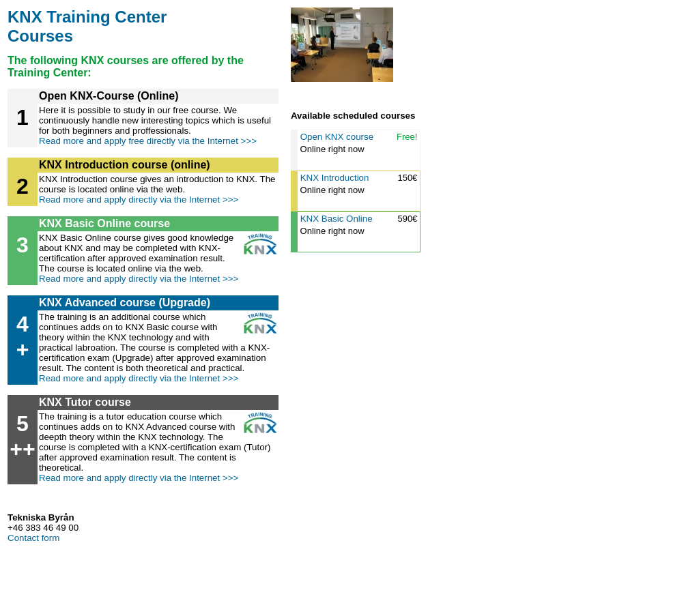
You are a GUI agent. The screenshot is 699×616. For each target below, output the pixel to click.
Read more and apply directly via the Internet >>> (139, 200)
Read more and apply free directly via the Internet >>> (148, 141)
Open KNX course (337, 137)
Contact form (33, 538)
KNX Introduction (335, 178)
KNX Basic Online (337, 219)
